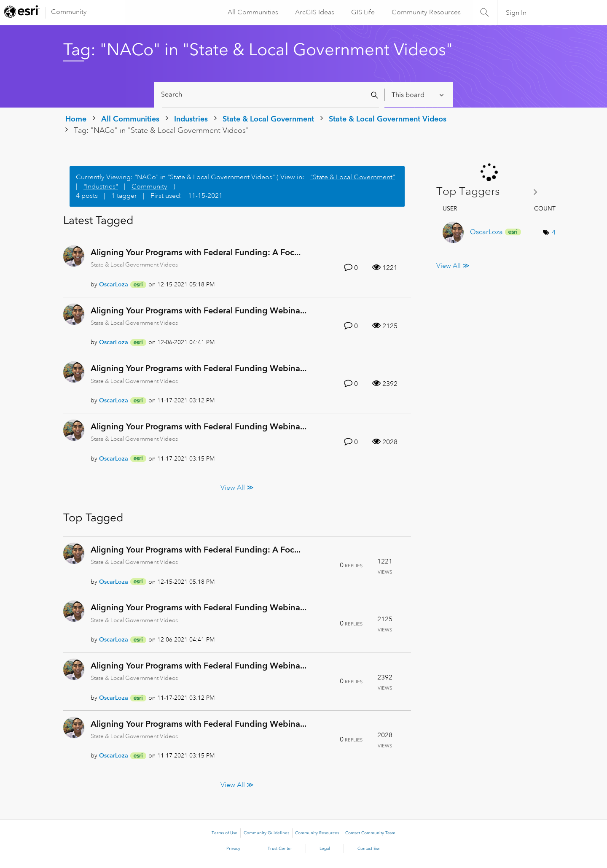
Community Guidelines (266, 833)
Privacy (233, 849)
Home (76, 119)
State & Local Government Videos (388, 119)
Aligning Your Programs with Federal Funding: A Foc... (196, 252)
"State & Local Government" (353, 177)
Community (69, 12)
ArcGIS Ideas (314, 12)
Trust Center (280, 849)
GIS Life (363, 12)
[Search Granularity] (418, 95)
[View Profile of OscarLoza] (114, 284)
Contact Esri (369, 849)
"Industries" (101, 186)
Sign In (516, 13)
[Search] (270, 95)
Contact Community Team (370, 833)
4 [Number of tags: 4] (554, 232)
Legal (325, 849)
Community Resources (426, 12)
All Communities (252, 12)
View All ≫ (237, 487)
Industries (191, 119)
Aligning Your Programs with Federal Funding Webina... (199, 310)
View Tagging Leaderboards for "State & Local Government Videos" (490, 192)
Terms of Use (224, 833)
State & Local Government (268, 119)
